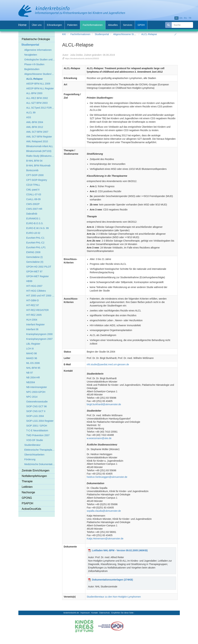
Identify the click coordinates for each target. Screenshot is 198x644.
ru (185, 18)
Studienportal (102, 34)
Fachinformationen (80, 34)
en (181, 18)
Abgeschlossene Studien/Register (131, 34)
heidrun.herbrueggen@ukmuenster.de (107, 477)
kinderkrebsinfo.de (71, 613)
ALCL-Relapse (149, 34)
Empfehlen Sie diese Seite (122, 613)
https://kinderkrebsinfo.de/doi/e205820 (82, 58)
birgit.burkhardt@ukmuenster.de (104, 404)
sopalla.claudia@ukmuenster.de (104, 511)
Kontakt (95, 613)
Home (22, 25)
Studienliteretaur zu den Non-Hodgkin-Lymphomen (114, 597)
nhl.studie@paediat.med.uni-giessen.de (108, 364)
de (176, 18)
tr (190, 18)
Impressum (85, 613)
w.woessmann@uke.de (99, 438)
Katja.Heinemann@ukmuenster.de (105, 539)
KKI (64, 34)
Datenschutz (104, 613)
